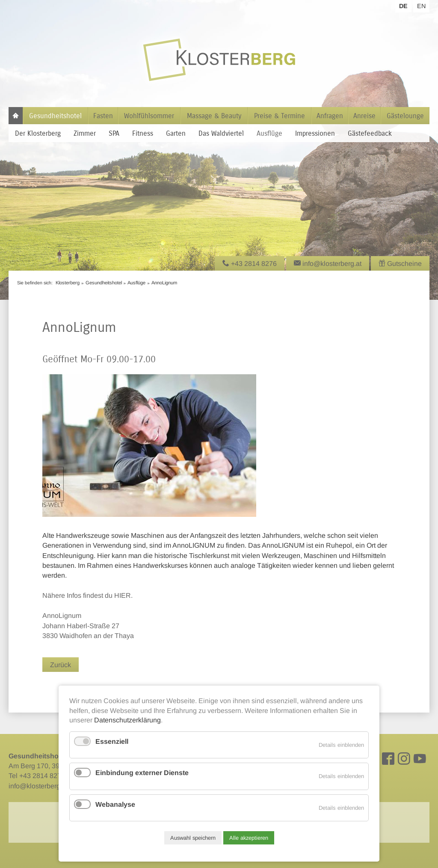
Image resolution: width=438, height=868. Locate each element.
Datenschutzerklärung (127, 720)
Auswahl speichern (193, 838)
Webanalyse (115, 804)
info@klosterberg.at (38, 786)
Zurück (61, 665)
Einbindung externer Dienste (142, 773)
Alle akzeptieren (249, 838)
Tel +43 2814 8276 (37, 776)
